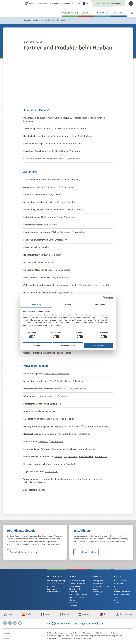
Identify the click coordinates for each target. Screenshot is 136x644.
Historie (116, 587)
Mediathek (73, 601)
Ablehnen (37, 345)
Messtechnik (51, 586)
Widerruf (6, 639)
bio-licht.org (42, 381)
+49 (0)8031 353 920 (58, 624)
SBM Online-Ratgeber (77, 595)
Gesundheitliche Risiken (78, 592)
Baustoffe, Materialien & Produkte (100, 588)
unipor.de (41, 490)
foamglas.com (62, 479)
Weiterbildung (70, 13)
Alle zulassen (99, 345)
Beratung (102, 13)
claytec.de (43, 441)
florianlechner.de (42, 419)
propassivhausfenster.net (44, 411)
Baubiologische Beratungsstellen (97, 582)
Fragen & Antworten (76, 587)
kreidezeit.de (84, 434)
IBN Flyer (117, 601)
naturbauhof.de (78, 479)
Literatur (72, 598)
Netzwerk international (121, 595)
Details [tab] (68, 304)
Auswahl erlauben (68, 345)
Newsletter (73, 604)
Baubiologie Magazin (76, 584)
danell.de (79, 381)
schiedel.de (61, 426)
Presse (116, 598)
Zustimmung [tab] (36, 304)
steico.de (28, 482)
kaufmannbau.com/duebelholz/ (55, 396)
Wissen (86, 13)
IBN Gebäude (118, 584)
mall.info (72, 464)
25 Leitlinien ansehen (86, 552)
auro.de (44, 434)
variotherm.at (90, 426)
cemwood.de (47, 479)
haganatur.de (70, 457)
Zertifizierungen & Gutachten (101, 592)
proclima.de (80, 389)
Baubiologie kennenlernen (22, 552)
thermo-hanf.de (95, 479)
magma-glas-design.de (63, 419)
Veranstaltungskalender (38, 4)
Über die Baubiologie (76, 581)
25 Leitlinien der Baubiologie (79, 589)
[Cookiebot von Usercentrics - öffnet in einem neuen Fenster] (104, 298)
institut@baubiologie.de (89, 624)
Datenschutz (7, 637)
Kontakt (78, 4)
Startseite (27, 20)
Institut (118, 13)
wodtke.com (104, 426)
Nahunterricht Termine (61, 4)
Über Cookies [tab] (100, 304)
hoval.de (92, 449)
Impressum (6, 634)
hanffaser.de (40, 482)
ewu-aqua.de (59, 464)
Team (115, 589)
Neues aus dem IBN (120, 581)
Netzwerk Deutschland (121, 592)
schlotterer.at (51, 472)
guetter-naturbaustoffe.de (56, 374)
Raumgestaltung (53, 589)
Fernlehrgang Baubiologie (56, 581)
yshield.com (56, 404)
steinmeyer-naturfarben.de (63, 434)
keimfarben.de (86, 457)
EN (87, 4)
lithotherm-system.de (43, 426)
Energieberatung (53, 592)
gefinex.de (57, 389)
